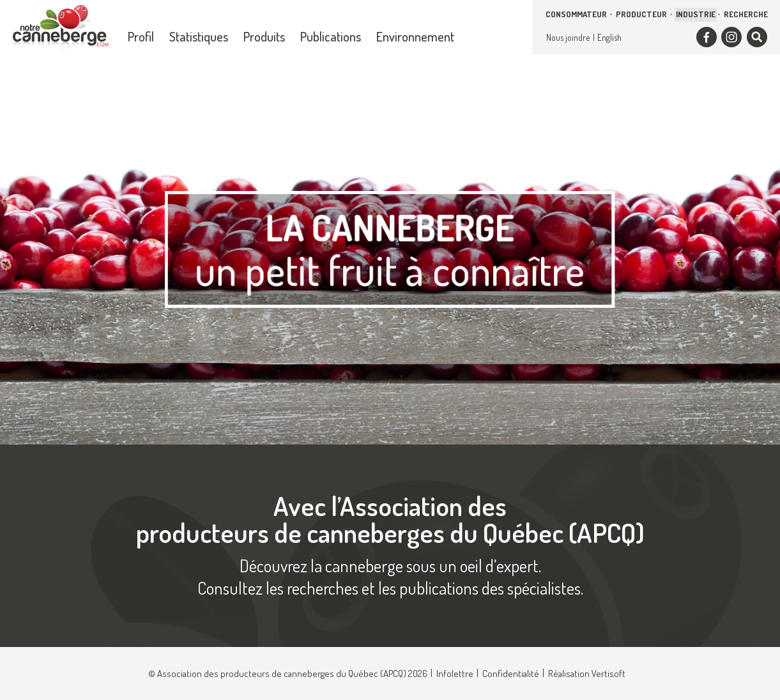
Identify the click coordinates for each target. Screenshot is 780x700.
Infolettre (455, 673)
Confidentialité (511, 673)
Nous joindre (568, 37)
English (609, 37)
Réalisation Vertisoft (587, 673)
